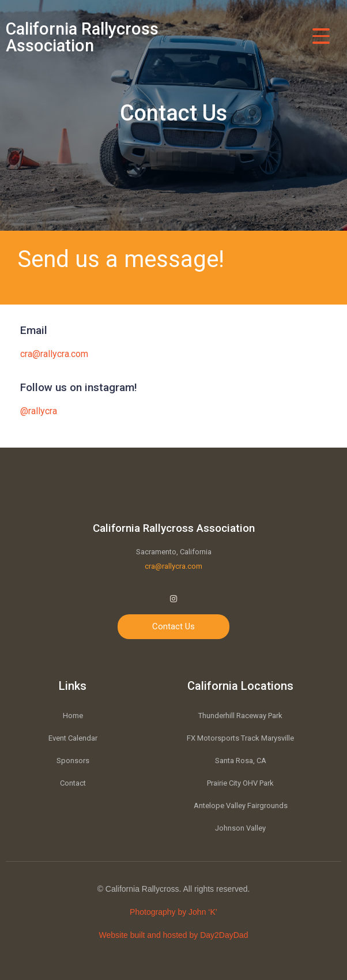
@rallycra (39, 411)
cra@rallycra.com (54, 354)
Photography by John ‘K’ (173, 912)
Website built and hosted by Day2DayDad (174, 935)
